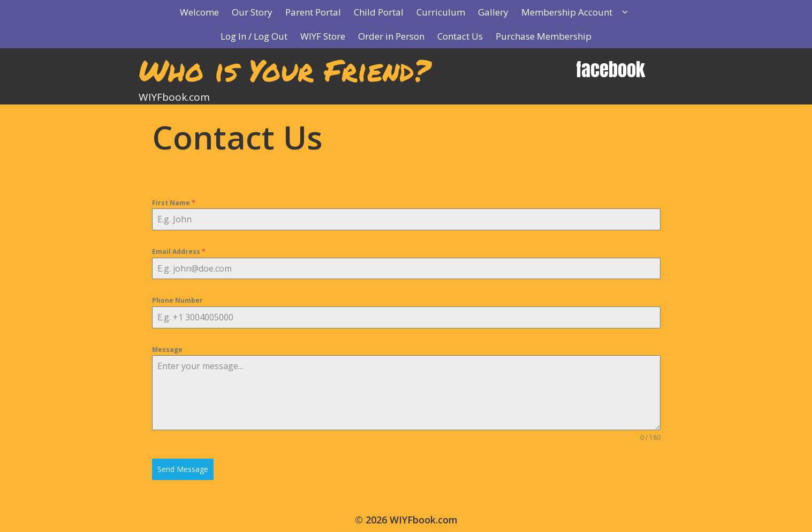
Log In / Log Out (254, 36)
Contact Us (460, 36)
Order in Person (391, 36)
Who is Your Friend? (284, 70)
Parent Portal (313, 12)
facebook (610, 69)
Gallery (493, 12)
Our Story (252, 12)
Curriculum (441, 12)
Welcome (199, 12)
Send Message (183, 469)
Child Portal (379, 12)
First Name (174, 203)
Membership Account (580, 12)
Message (167, 350)
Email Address (179, 252)
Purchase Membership (544, 36)
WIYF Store (323, 36)
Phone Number (177, 300)
